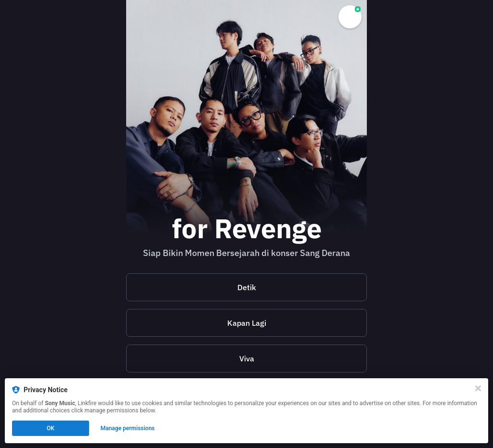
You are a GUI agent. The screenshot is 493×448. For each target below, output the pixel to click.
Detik (247, 287)
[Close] (478, 388)
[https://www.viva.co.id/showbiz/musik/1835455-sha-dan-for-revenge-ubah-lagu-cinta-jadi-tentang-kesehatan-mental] (246, 358)
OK (51, 428)
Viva (247, 358)
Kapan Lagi (247, 323)
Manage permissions (128, 428)
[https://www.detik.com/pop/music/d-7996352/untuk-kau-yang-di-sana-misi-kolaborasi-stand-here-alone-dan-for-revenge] (246, 287)
